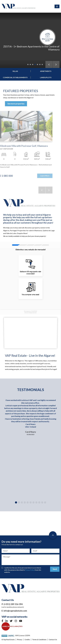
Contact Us (53, 640)
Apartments (46, 71)
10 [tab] (42, 502)
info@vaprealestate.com (15, 611)
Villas (15, 71)
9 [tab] (39, 502)
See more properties (22, 104)
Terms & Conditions (39, 640)
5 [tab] (37, 64)
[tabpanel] (30, 40)
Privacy (20, 640)
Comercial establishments (15, 77)
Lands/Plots (46, 77)
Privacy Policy (30, 570)
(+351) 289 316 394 (13, 604)
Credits (27, 640)
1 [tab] (28, 64)
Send (55, 569)
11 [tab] (45, 502)
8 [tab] (36, 502)
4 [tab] (35, 64)
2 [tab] (30, 64)
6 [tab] (40, 64)
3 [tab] (33, 64)
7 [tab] (42, 64)
